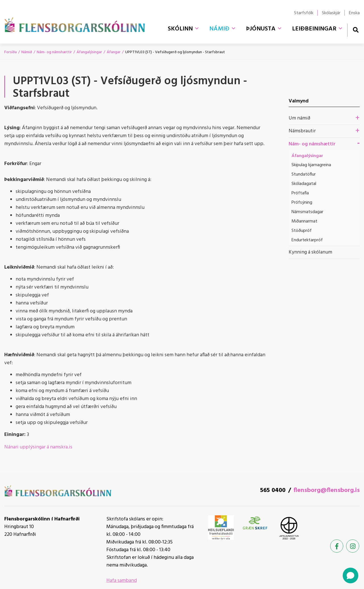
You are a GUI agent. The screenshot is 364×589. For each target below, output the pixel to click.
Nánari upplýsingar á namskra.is (38, 447)
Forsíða (11, 52)
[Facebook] (337, 546)
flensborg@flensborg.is (327, 490)
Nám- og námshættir (54, 52)
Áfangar (114, 52)
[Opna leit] (356, 30)
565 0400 (273, 490)
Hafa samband (122, 581)
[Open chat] (350, 575)
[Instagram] (353, 546)
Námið (27, 52)
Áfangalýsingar (89, 52)
